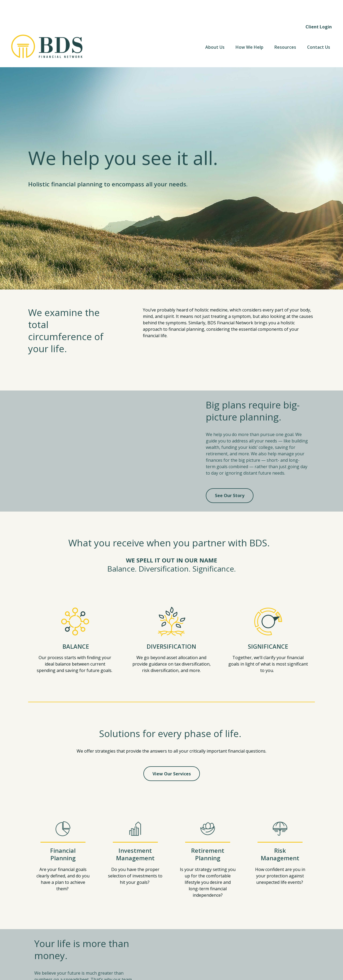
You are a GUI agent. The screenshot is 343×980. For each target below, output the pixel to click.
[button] (215, 28)
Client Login (319, 8)
